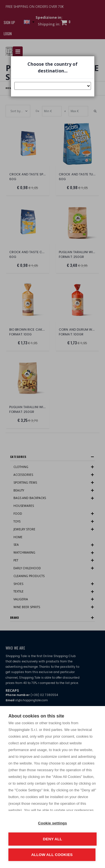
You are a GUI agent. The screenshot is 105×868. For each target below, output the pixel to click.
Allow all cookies (52, 855)
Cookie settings (53, 823)
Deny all (52, 839)
